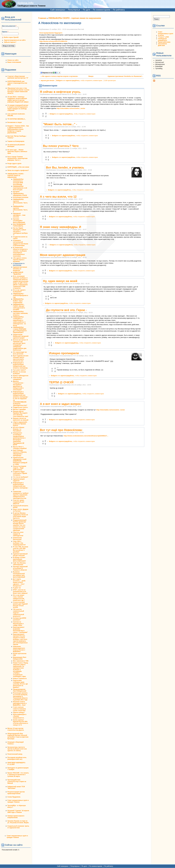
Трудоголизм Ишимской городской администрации (21, 336)
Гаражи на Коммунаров (16, 141)
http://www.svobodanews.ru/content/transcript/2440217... (86, 436)
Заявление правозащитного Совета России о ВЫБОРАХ (19, 649)
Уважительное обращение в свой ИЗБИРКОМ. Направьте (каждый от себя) (20, 461)
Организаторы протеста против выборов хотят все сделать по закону (17, 749)
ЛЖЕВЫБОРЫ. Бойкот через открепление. (18, 301)
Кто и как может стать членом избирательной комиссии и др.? (19, 598)
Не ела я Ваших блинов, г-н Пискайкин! (19, 429)
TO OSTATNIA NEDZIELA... (17, 119)
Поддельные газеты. (21, 407)
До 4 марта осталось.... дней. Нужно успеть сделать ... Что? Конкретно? (19, 582)
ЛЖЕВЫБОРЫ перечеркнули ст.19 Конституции (20, 188)
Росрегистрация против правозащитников (16, 793)
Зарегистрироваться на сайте (15, 40)
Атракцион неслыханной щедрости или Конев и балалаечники (21, 243)
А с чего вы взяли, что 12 (58, 197)
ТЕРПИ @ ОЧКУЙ (61, 382)
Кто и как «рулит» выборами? (19, 291)
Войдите (59, 81)
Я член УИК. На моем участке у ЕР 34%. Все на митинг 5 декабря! (21, 549)
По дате (87, 10)
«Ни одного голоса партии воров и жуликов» (20, 260)
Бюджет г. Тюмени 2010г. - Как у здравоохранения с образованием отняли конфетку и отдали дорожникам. (18, 129)
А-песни (161, 35)
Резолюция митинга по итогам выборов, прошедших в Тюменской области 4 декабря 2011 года (20, 696)
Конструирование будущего (51, 33)
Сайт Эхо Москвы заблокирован (19, 564)
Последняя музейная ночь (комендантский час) (17, 758)
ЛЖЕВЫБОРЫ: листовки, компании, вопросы (20, 313)
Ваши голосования (14, 62)
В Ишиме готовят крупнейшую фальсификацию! (19, 559)
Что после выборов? (21, 477)
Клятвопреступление (21, 197)
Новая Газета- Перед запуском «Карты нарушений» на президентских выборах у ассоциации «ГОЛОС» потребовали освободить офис (20, 670)
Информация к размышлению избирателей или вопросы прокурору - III (21, 486)
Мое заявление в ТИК (21, 661)
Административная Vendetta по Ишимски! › (125, 76)
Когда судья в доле (14, 164)
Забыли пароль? (10, 42)
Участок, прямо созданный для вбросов (19, 502)
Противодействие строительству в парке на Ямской (17, 782)
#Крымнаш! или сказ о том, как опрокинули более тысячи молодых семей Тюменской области (18, 91)
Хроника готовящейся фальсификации (19, 221)
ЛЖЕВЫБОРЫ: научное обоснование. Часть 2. (20, 209)
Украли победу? (19, 712)
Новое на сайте (13, 60)
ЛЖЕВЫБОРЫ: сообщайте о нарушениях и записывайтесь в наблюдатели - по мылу (19, 321)
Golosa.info (26, 3)
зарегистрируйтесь (73, 81)
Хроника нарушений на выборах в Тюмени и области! (20, 568)
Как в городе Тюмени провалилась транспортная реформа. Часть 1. (17, 158)
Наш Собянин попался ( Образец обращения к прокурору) (20, 453)
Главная (42, 18)
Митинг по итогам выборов (19, 373)
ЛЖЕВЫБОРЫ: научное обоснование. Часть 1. (20, 202)
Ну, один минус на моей (60, 281)
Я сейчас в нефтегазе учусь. (61, 92)
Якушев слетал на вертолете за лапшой (21, 419)
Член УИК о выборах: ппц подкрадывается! (19, 543)
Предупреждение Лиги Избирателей (20, 690)
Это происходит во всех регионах (20, 353)
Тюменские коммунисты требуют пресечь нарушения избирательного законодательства (21, 495)
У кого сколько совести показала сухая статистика (19, 709)
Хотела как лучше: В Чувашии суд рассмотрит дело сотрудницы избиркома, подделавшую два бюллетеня (20, 345)
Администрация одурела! (19, 480)
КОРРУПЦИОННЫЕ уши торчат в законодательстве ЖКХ (17, 83)
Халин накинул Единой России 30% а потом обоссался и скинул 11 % (20, 722)
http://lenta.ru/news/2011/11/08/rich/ (53, 41)
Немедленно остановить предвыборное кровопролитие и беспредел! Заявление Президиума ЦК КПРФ (19, 439)
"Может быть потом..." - (60, 124)
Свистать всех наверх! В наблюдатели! (18, 534)
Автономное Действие (162, 45)
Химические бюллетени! (17, 539)
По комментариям (102, 10)
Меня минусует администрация (63, 255)
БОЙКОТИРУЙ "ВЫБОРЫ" (18, 273)
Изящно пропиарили (64, 353)
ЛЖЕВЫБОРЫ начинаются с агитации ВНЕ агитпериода (18, 182)
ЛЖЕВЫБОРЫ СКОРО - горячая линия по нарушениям (16, 176)
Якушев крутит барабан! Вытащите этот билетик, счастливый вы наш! (21, 414)
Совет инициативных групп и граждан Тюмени (18, 801)
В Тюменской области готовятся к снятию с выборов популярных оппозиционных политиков (20, 252)
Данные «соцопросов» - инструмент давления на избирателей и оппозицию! (19, 385)
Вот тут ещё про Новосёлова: (61, 430)
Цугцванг (16, 192)
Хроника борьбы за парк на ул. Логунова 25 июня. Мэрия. (18, 822)
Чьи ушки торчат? (20, 370)
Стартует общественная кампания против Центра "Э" (18, 77)
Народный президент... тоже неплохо (19, 215)
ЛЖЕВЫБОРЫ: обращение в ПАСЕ (20, 195)
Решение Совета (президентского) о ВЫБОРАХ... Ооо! (20, 703)
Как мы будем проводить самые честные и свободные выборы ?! (20, 231)
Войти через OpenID (11, 37)
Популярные (74, 10)
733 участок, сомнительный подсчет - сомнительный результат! (18, 613)
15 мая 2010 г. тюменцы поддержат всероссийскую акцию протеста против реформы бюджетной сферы (18, 99)
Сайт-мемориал (58, 10)
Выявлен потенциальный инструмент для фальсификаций (19, 574)
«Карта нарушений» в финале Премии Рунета (20, 424)
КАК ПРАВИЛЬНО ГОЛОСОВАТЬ (19, 225)
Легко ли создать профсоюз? (18, 170)
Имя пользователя (9, 26)
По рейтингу (119, 10)
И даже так (17, 588)
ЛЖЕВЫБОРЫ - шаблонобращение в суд (20, 295)
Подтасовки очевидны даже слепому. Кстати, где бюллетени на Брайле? (20, 684)
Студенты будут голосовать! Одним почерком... (20, 473)
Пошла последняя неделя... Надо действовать (20, 468)
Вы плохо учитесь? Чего (61, 146)
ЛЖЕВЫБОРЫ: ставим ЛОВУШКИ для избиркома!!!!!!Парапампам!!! (20, 330)
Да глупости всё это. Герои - (66, 310)
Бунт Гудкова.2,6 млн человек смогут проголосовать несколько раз (21, 358)
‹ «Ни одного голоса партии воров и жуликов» (59, 76)
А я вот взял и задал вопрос (60, 404)
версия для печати (48, 81)
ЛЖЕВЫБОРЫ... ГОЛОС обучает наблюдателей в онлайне (19, 307)
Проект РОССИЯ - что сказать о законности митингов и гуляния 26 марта (18, 775)
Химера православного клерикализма (16, 817)
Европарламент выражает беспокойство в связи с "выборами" (20, 630)
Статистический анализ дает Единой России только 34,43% (20, 605)
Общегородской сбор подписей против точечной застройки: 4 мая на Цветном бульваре (18, 736)
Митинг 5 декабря (19, 409)
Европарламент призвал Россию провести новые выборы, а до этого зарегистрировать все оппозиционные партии (20, 639)
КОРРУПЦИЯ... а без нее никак (18, 167)
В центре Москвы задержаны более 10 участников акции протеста (20, 516)
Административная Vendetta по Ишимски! (20, 269)
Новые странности (20, 679)
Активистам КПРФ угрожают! (20, 619)
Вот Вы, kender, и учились (65, 167)
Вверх (91, 76)
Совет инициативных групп (166, 33)
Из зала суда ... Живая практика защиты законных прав (17, 151)
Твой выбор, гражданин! (18, 378)
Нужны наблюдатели (21, 376)
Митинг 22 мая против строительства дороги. (16, 729)
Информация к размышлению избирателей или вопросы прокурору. (20, 365)
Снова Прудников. (14, 797)
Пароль (5, 32)
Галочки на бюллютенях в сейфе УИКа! (18, 624)
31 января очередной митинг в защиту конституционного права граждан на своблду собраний (18, 108)
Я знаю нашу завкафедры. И (61, 227)
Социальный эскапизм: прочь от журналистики (18, 827)
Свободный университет (163, 40)
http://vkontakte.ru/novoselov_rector (71, 108)
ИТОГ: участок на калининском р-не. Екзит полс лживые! (20, 592)
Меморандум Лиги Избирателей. (20, 658)
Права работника (164, 42)
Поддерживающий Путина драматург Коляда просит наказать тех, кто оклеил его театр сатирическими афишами (20, 525)
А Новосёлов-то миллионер (19, 264)
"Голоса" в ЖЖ (163, 37)
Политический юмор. (15, 754)
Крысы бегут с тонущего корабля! (20, 448)
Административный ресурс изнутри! (20, 555)
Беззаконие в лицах (15, 122)
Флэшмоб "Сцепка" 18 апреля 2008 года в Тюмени (18, 811)
